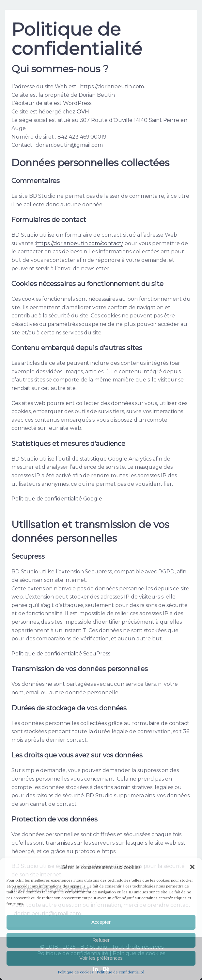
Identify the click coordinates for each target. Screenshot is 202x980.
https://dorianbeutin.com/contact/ (79, 243)
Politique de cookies (76, 972)
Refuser (101, 940)
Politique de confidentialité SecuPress (61, 654)
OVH (83, 112)
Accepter (101, 922)
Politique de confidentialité (121, 972)
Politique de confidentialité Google (57, 499)
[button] (192, 867)
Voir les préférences (101, 958)
